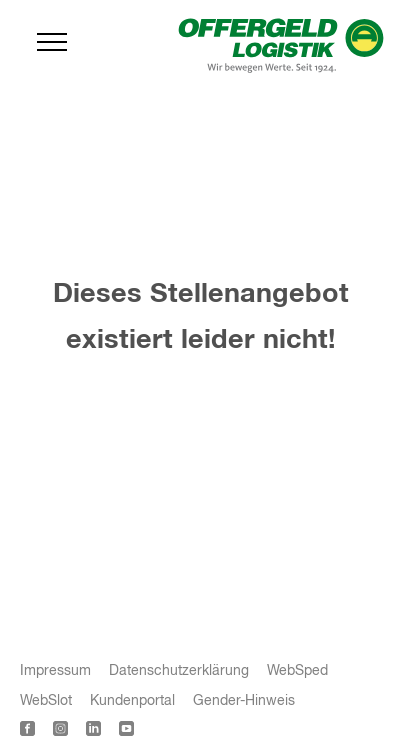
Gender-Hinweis (244, 701)
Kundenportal (132, 701)
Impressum (55, 671)
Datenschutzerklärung (179, 671)
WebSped (297, 671)
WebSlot (46, 701)
